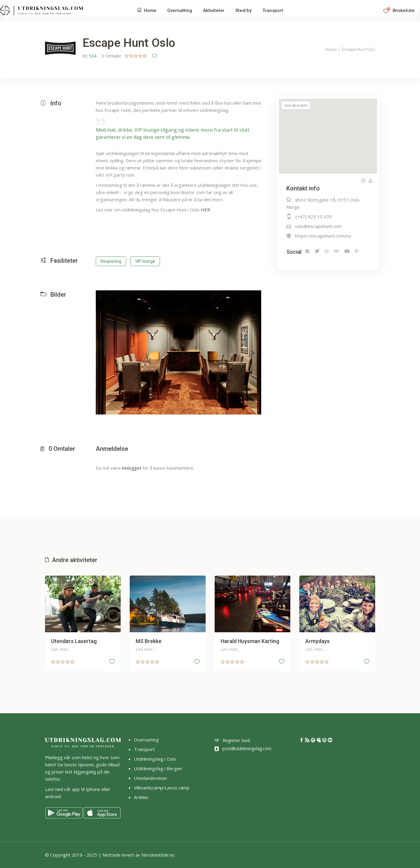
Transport (144, 749)
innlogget (132, 468)
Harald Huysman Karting (250, 641)
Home (331, 49)
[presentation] (105, 352)
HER (205, 210)
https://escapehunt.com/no (323, 236)
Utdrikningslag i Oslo (155, 759)
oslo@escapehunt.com (318, 226)
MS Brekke (149, 641)
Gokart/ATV (230, 582)
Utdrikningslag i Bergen (158, 768)
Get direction (296, 105)
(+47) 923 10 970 (314, 217)
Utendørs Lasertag (74, 641)
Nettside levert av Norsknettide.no (139, 855)
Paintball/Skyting (80, 582)
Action (54, 582)
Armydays (317, 641)
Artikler (142, 797)
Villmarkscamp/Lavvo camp (162, 788)
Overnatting (146, 740)
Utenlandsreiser (151, 778)
